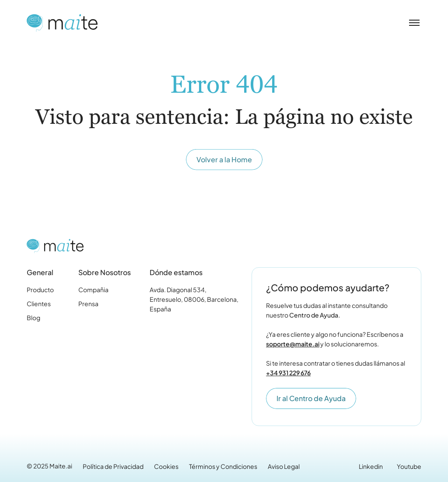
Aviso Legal (284, 466)
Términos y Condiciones (223, 466)
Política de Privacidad (113, 466)
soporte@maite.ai (293, 344)
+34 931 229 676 (288, 373)
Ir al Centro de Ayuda (311, 398)
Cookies (166, 466)
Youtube (409, 466)
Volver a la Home (224, 160)
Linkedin (371, 466)
